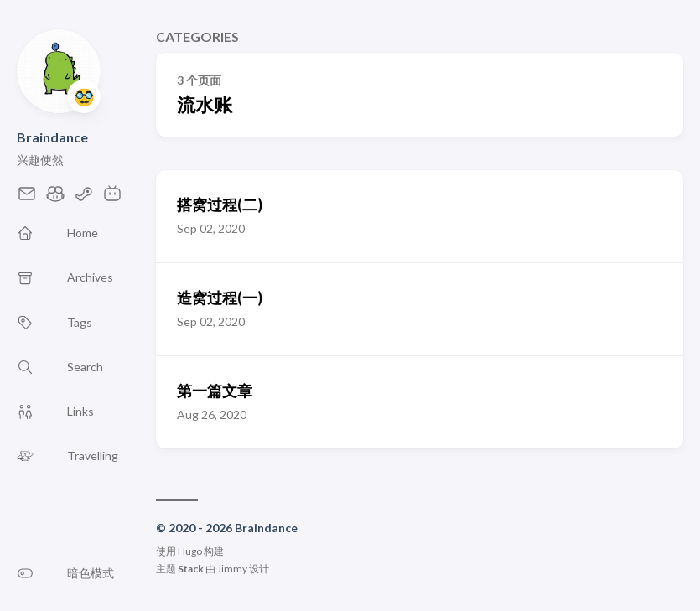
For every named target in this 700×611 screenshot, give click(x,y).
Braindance (52, 137)
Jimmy (232, 569)
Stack (191, 569)
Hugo (190, 551)
